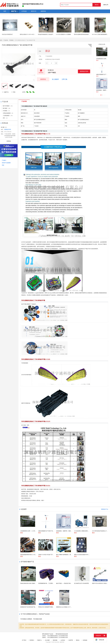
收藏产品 (5, 92)
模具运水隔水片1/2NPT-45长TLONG (29, 34)
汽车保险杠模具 (38, 619)
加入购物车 (55, 79)
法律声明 (71, 640)
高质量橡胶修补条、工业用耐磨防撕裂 (48, 583)
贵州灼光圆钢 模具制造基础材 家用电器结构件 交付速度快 (88, 34)
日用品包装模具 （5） (8, 113)
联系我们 (32, 640)
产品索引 (4, 160)
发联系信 (43, 79)
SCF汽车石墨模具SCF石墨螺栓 (63, 34)
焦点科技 (57, 642)
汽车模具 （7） (7, 111)
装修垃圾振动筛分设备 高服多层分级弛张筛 (31, 583)
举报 (13, 92)
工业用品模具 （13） (8, 116)
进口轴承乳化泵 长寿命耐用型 (81, 583)
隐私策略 (55, 640)
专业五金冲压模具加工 (7, 34)
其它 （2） (5, 118)
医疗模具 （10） (7, 108)
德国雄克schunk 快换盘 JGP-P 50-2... (65, 607)
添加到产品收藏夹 (6, 163)
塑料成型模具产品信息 (48, 634)
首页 (1, 40)
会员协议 (63, 640)
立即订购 (64, 79)
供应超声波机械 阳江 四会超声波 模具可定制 (49, 34)
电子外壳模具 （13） (8, 106)
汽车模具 (11, 40)
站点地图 (47, 640)
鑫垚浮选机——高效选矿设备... (64, 583)
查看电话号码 (84, 71)
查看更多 (9, 141)
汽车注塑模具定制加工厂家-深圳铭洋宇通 (57, 636)
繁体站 (78, 640)
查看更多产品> (105, 509)
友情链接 (85, 640)
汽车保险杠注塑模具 (26, 619)
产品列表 (6, 40)
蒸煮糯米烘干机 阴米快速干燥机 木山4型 (30, 607)
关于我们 (24, 640)
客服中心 (40, 640)
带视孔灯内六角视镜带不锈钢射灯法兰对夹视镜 (50, 607)
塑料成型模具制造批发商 (62, 634)
